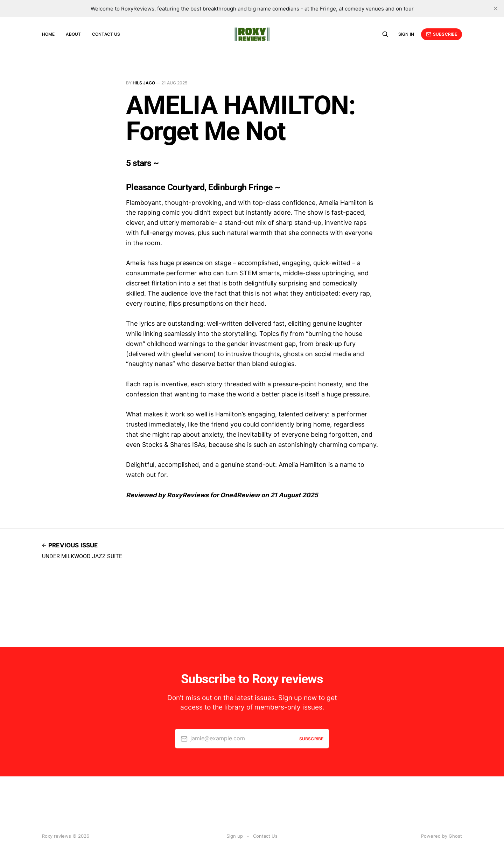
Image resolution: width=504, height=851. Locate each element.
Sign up (235, 836)
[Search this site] (385, 34)
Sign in (406, 34)
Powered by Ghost (442, 836)
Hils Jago (144, 83)
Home (48, 34)
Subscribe (442, 34)
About (73, 34)
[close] (496, 8)
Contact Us (106, 34)
